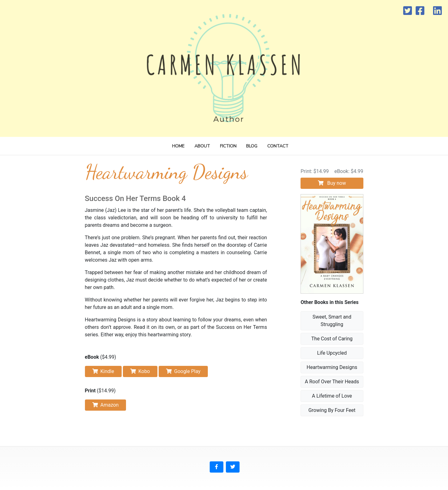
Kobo (140, 371)
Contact (278, 146)
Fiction (228, 146)
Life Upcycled (332, 353)
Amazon (106, 405)
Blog (252, 146)
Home (178, 146)
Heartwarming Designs (332, 367)
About (202, 146)
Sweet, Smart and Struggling (332, 321)
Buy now (332, 183)
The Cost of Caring (332, 339)
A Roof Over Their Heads (332, 382)
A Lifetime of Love (332, 396)
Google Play (183, 371)
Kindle (103, 371)
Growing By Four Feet (332, 410)
